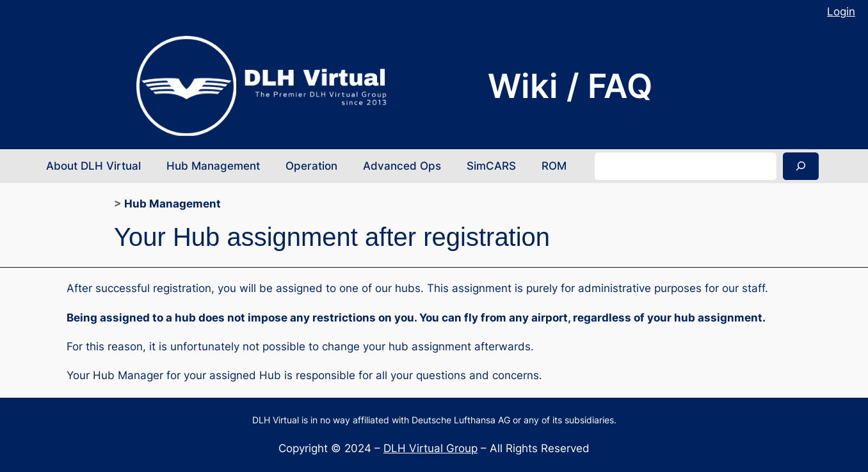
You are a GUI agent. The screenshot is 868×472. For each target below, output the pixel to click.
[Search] (801, 166)
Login (841, 12)
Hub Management (173, 204)
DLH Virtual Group (430, 448)
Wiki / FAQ (570, 86)
